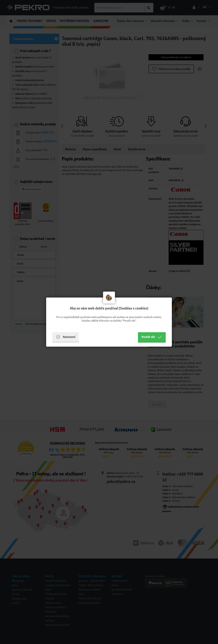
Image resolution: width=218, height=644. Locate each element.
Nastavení (66, 337)
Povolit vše (152, 337)
